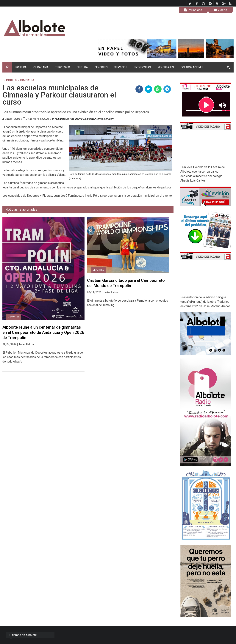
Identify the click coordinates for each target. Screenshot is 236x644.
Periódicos (193, 10)
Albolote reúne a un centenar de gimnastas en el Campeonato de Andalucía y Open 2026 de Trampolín (43, 332)
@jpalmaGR (62, 119)
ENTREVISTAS (142, 67)
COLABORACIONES (192, 67)
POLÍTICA (21, 67)
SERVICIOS (121, 67)
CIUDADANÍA (41, 67)
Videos (221, 10)
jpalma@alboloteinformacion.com (94, 119)
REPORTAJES (166, 67)
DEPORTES (101, 67)
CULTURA (82, 67)
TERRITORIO (63, 67)
